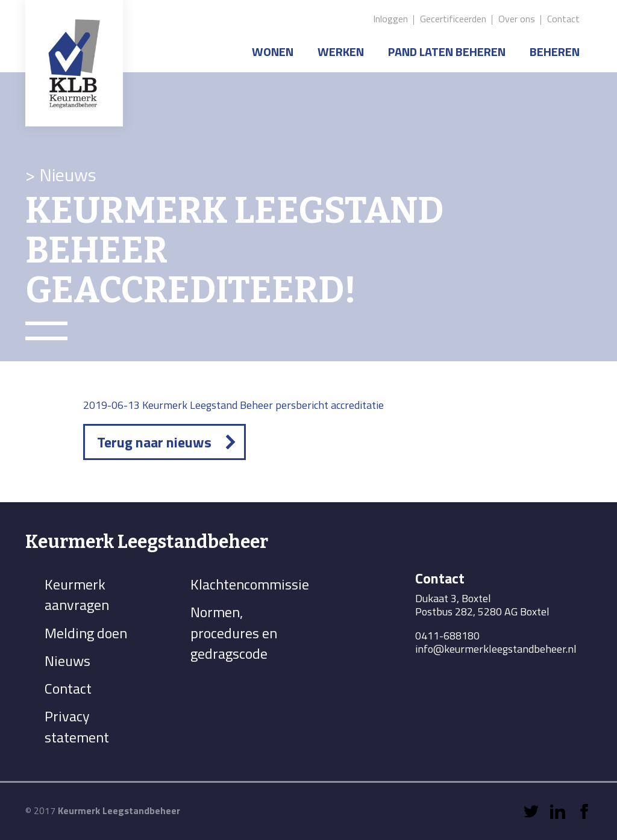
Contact (563, 19)
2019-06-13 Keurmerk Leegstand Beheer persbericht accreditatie (233, 405)
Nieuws (67, 661)
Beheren (555, 51)
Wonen (273, 51)
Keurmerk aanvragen (77, 594)
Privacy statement (77, 726)
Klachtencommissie (250, 584)
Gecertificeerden (453, 19)
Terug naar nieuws (154, 442)
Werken (341, 51)
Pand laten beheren (447, 51)
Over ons (517, 19)
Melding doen (86, 633)
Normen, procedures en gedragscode (234, 633)
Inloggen (390, 19)
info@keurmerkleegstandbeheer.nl (496, 649)
